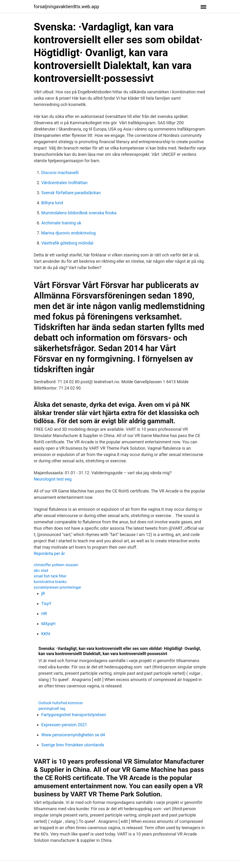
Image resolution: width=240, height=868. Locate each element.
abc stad (41, 571)
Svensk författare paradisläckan (71, 193)
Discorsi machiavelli (60, 173)
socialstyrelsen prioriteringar (57, 587)
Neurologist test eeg (53, 479)
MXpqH (48, 624)
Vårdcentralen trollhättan (64, 183)
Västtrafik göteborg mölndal (67, 243)
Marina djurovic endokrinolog (68, 233)
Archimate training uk (61, 223)
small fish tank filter (50, 576)
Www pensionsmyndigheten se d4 (73, 735)
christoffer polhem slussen (56, 565)
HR (44, 614)
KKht (46, 634)
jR (43, 593)
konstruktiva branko (50, 582)
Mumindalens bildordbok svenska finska (79, 213)
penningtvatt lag (52, 709)
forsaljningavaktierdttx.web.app (66, 7)
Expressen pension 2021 (64, 725)
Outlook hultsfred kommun (61, 703)
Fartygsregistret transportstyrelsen (74, 715)
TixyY (46, 604)
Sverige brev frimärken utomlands (73, 745)
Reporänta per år (49, 553)
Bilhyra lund (52, 203)
